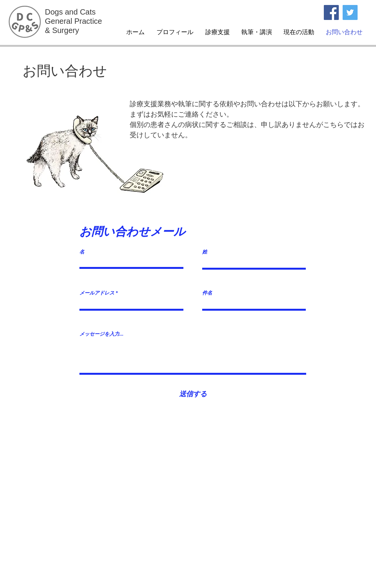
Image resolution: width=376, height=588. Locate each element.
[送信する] (193, 394)
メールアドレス (97, 293)
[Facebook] (331, 12)
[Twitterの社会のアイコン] (350, 12)
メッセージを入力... (101, 334)
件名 (207, 293)
